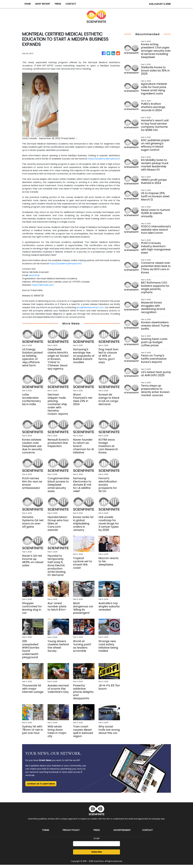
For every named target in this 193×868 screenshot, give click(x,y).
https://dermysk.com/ (44, 288)
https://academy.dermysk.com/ (39, 162)
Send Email (34, 279)
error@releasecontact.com (99, 311)
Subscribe (96, 855)
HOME (28, 4)
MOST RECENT (43, 4)
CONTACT (71, 4)
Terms (46, 833)
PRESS (58, 4)
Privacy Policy (71, 833)
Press (97, 833)
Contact (147, 833)
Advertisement (122, 833)
